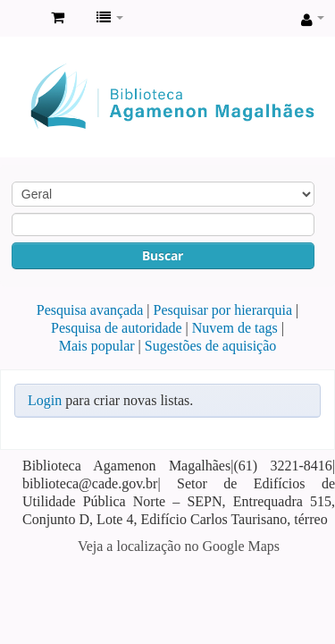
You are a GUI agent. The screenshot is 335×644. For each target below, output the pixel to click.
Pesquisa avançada (90, 310)
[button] (58, 18)
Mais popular (97, 346)
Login (45, 400)
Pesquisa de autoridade (117, 328)
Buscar (163, 255)
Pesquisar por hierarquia (223, 310)
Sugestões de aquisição (211, 346)
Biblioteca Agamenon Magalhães (19, 19)
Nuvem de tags (235, 328)
